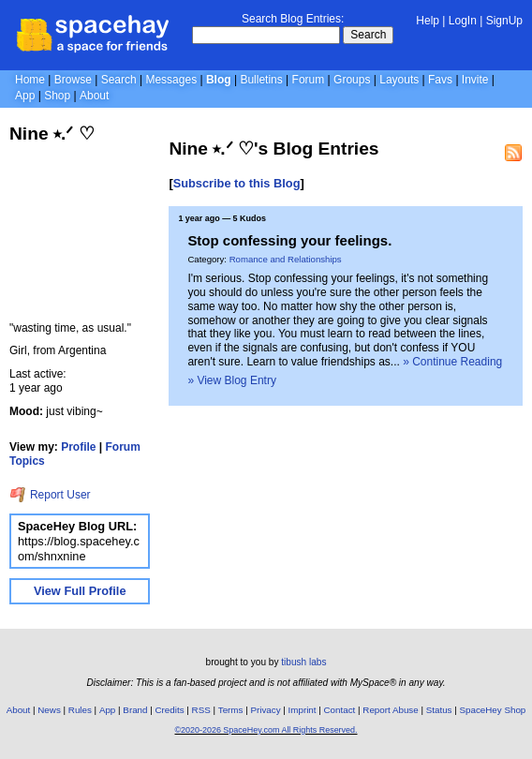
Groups (352, 80)
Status (439, 710)
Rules (80, 710)
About (94, 96)
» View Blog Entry (232, 380)
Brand (135, 710)
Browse (73, 80)
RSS (201, 710)
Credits (170, 710)
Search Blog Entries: (293, 19)
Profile (78, 447)
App (25, 96)
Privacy (265, 710)
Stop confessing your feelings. (289, 240)
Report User (50, 495)
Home (30, 80)
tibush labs (303, 662)
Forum (309, 80)
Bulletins (261, 80)
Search (368, 35)
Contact (340, 710)
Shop (57, 96)
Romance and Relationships (286, 259)
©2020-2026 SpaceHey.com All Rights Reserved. (266, 730)
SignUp (504, 21)
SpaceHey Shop (493, 710)
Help (428, 21)
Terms (231, 710)
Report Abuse (390, 710)
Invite (475, 80)
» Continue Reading (452, 362)
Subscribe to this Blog (237, 183)
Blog (219, 80)
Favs (440, 80)
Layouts (399, 80)
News (49, 710)
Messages (171, 80)
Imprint (303, 710)
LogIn (463, 21)
